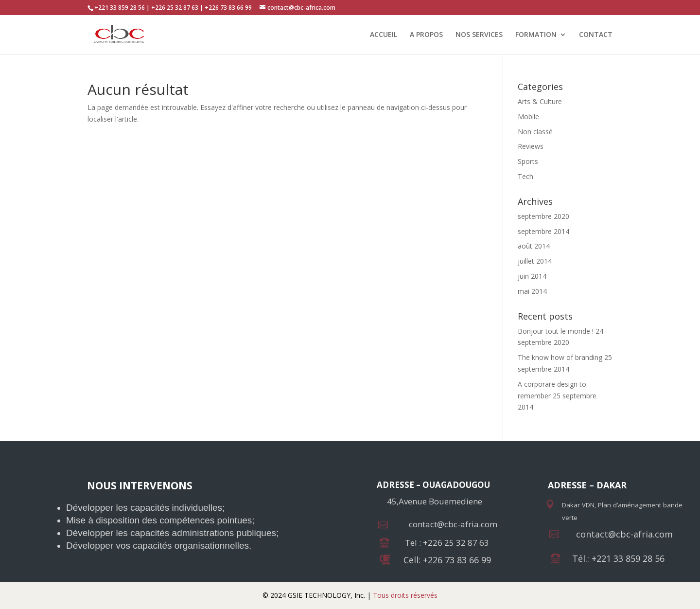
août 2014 (534, 246)
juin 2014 (532, 276)
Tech (525, 176)
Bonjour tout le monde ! (556, 331)
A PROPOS (426, 35)
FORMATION (536, 35)
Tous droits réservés (404, 595)
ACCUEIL (384, 35)
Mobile (528, 116)
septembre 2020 (543, 216)
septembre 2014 (543, 231)
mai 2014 (532, 291)
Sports (528, 161)
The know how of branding (560, 357)
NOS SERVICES (479, 35)
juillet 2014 (535, 261)
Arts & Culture (540, 101)
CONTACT (596, 35)
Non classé (535, 132)
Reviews (531, 146)
